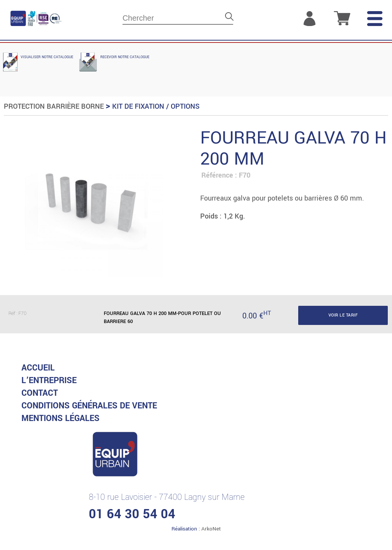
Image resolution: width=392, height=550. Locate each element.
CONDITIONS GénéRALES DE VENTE (89, 406)
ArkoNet (211, 529)
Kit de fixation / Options (156, 106)
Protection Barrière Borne (54, 106)
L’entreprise (49, 380)
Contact (40, 393)
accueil (38, 368)
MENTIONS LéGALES (60, 418)
